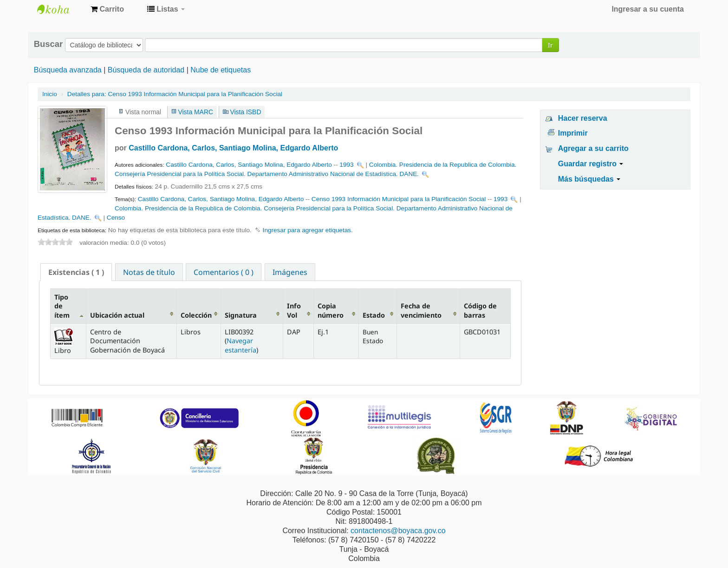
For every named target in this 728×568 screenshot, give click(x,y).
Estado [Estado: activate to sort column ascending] (374, 315)
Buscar (48, 44)
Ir (550, 45)
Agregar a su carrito (593, 148)
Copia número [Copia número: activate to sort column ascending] (331, 310)
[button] (107, 9)
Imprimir (573, 133)
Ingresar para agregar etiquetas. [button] (308, 230)
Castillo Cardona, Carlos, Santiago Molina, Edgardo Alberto (233, 148)
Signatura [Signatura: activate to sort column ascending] (241, 315)
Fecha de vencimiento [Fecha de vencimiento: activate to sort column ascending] (421, 310)
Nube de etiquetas (221, 70)
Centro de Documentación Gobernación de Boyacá (60, 9)
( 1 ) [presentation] (76, 272)
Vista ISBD (245, 112)
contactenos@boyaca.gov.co (398, 531)
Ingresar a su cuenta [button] (648, 9)
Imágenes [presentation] (290, 272)
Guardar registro (591, 164)
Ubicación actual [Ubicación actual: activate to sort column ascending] (117, 315)
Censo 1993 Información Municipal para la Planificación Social (175, 94)
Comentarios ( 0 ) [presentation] (224, 272)
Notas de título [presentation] (149, 272)
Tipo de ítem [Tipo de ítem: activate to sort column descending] (62, 306)
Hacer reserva (583, 118)
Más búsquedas (589, 179)
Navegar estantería (240, 345)
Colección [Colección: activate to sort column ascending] (196, 315)
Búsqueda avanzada (68, 70)
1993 (346, 165)
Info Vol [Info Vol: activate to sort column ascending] (294, 310)
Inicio (50, 94)
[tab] (76, 272)
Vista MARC (196, 112)
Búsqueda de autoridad (146, 70)
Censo (116, 218)
